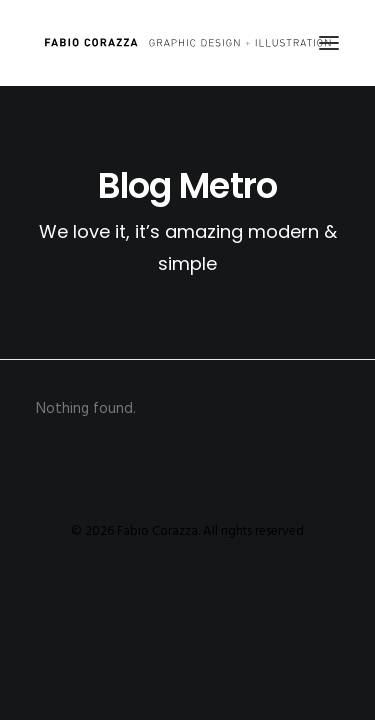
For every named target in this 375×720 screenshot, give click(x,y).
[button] (329, 43)
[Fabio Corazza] (187, 43)
